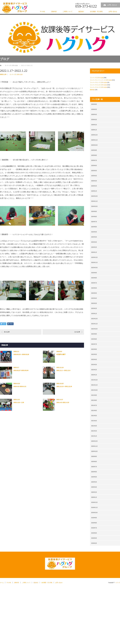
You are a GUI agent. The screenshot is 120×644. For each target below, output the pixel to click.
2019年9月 (94, 518)
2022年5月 (94, 354)
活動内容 (54, 12)
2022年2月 (94, 370)
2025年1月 (94, 191)
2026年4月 (94, 114)
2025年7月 (94, 160)
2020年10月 (94, 451)
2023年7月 (94, 283)
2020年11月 (94, 446)
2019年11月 (94, 507)
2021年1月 (94, 436)
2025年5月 (94, 171)
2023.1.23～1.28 (19, 402)
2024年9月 (94, 211)
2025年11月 (94, 140)
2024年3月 (94, 242)
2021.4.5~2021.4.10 (63, 402)
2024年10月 (94, 206)
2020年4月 (94, 482)
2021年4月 (94, 421)
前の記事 (7, 332)
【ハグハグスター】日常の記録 (98, 87)
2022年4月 (94, 359)
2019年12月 (94, 502)
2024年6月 (94, 227)
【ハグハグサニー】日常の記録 (98, 82)
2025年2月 (94, 186)
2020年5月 (94, 477)
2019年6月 (94, 533)
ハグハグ (118, 583)
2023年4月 (94, 298)
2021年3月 (94, 426)
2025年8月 (94, 155)
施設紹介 (81, 12)
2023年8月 (94, 278)
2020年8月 (94, 462)
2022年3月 (94, 365)
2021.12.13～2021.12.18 (64, 386)
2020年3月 (94, 487)
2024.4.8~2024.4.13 (20, 386)
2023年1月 (94, 314)
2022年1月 (94, 375)
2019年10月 (94, 513)
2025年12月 (94, 135)
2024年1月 (94, 252)
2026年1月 (94, 130)
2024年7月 (94, 222)
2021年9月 (94, 395)
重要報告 (92, 90)
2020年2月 (94, 492)
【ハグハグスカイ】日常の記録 (98, 85)
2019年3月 (94, 543)
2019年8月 (94, 523)
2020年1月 (94, 497)
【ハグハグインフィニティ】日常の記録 (101, 80)
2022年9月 (94, 334)
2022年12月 (94, 319)
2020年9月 (94, 456)
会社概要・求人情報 (96, 12)
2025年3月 (94, 181)
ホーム (2, 583)
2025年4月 (94, 176)
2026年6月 (94, 104)
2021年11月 (94, 385)
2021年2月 (94, 431)
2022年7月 (94, 344)
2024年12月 (94, 196)
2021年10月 (94, 390)
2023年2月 (94, 308)
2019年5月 (94, 538)
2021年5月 (94, 416)
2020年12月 (94, 441)
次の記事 (77, 332)
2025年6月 (94, 166)
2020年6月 (94, 472)
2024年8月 (94, 217)
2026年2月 (94, 125)
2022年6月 (94, 349)
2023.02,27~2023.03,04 (21, 370)
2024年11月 (94, 201)
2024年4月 (94, 237)
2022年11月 (94, 324)
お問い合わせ (112, 5)
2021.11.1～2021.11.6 (63, 370)
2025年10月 (94, 145)
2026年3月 (94, 120)
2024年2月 (94, 247)
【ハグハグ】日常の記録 (16, 74)
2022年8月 (94, 339)
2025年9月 (94, 150)
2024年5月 (94, 232)
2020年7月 (94, 467)
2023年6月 (94, 288)
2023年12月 (94, 257)
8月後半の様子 (61, 354)
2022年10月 (94, 329)
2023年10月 (94, 268)
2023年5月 (94, 293)
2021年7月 (94, 405)
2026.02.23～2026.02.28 (21, 354)
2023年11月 (94, 263)
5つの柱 (42, 12)
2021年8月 (94, 400)
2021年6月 (94, 411)
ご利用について (67, 12)
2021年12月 (94, 380)
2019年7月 (94, 528)
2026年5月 (94, 109)
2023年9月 (94, 273)
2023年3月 (94, 303)
